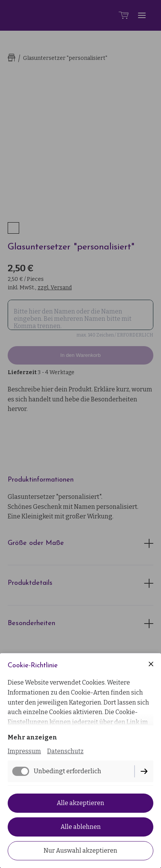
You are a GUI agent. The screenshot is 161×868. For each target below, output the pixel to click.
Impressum (24, 751)
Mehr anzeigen (32, 737)
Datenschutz (65, 751)
